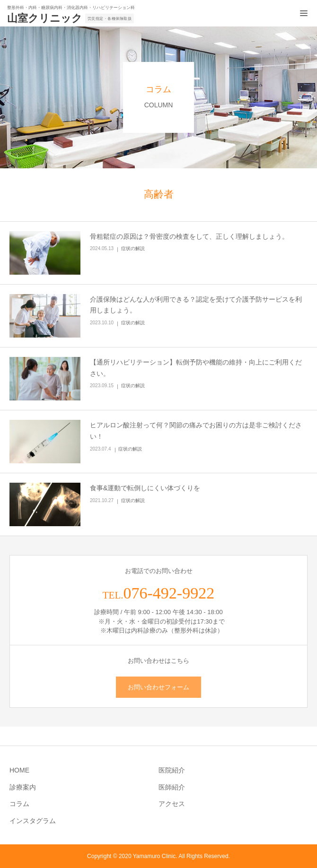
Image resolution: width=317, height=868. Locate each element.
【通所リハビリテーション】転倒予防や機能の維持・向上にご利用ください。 (196, 368)
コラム (19, 804)
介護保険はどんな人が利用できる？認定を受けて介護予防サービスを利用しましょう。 (196, 305)
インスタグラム (33, 821)
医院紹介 (172, 770)
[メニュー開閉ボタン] (304, 13)
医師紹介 (172, 787)
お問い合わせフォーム (158, 687)
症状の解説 (133, 248)
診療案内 (23, 787)
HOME (19, 770)
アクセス (172, 804)
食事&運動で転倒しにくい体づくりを (145, 488)
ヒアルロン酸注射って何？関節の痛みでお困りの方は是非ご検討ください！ (196, 431)
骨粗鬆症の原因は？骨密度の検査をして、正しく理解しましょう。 (189, 236)
